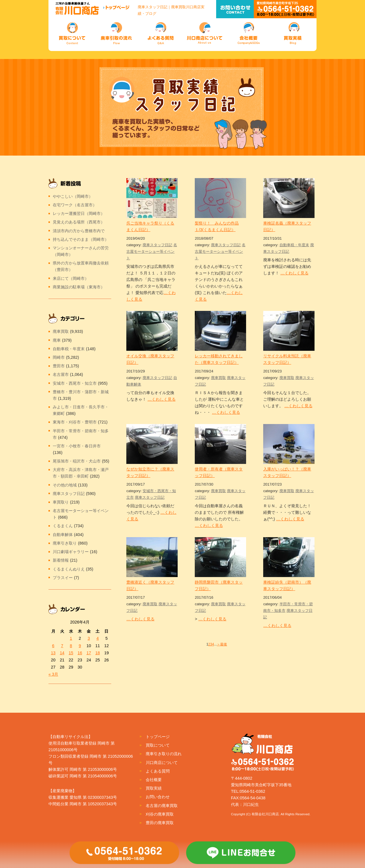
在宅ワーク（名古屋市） (75, 205)
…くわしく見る (294, 273)
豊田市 (59, 366)
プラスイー (63, 578)
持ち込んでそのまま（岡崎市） (81, 239)
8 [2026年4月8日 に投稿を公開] (71, 646)
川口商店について (162, 763)
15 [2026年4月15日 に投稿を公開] (71, 653)
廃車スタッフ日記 (157, 245)
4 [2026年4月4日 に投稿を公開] (98, 638)
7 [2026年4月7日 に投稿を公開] (62, 646)
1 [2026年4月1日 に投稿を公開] (71, 638)
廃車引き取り (65, 543)
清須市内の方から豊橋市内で (79, 231)
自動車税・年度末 (294, 245)
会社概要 (154, 780)
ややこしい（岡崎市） (73, 196)
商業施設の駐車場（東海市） (79, 287)
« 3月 (53, 674)
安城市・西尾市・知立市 (75, 383)
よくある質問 (158, 771)
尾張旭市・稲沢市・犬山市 (77, 461)
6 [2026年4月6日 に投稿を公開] (53, 646)
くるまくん (63, 526)
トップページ (158, 737)
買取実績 (154, 788)
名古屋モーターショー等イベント (152, 251)
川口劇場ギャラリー (71, 552)
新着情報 (61, 560)
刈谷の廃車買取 (160, 814)
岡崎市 (59, 357)
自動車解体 (63, 535)
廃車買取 (218, 378)
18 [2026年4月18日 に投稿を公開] (98, 653)
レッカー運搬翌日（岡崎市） (79, 213)
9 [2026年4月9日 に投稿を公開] (80, 646)
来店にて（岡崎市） (71, 278)
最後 (224, 644)
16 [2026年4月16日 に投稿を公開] (80, 653)
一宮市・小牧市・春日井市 (77, 446)
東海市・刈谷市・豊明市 (75, 422)
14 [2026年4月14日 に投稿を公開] (62, 653)
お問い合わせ (158, 797)
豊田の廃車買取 (160, 823)
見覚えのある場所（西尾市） (79, 222)
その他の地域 (65, 485)
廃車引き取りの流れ (164, 754)
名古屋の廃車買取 (162, 806)
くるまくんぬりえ (69, 569)
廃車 (57, 340)
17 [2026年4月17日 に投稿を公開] (89, 653)
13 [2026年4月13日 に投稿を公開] (53, 653)
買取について (158, 745)
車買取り (61, 502)
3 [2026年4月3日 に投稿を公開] (89, 638)
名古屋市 (61, 374)
